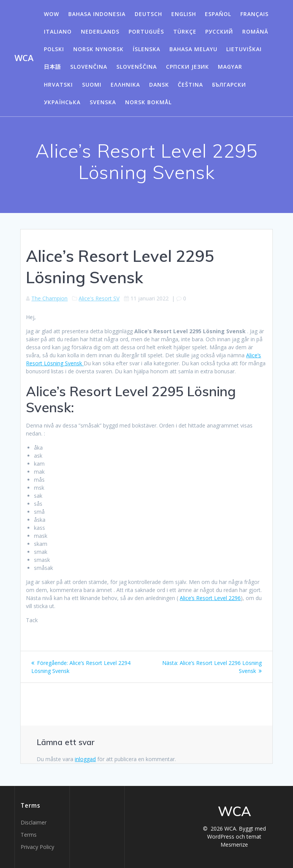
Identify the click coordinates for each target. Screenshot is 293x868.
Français (254, 14)
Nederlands (100, 31)
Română (255, 31)
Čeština (190, 85)
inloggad (85, 759)
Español (218, 14)
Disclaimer (34, 822)
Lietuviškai (244, 49)
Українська (62, 102)
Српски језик (188, 67)
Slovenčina (89, 67)
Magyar (230, 67)
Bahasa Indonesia (97, 14)
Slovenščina (137, 67)
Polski (54, 49)
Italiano (58, 31)
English (184, 14)
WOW (52, 14)
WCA (24, 58)
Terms (29, 835)
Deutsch (148, 14)
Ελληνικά (125, 85)
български (229, 85)
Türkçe (185, 31)
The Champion (49, 298)
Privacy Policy (37, 847)
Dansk (159, 85)
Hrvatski (58, 85)
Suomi (92, 85)
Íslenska (146, 49)
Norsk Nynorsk (98, 49)
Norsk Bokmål (148, 102)
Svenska (103, 102)
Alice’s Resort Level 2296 (210, 598)
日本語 (52, 67)
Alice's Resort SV (99, 298)
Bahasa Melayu (193, 49)
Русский (219, 31)
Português (146, 31)
